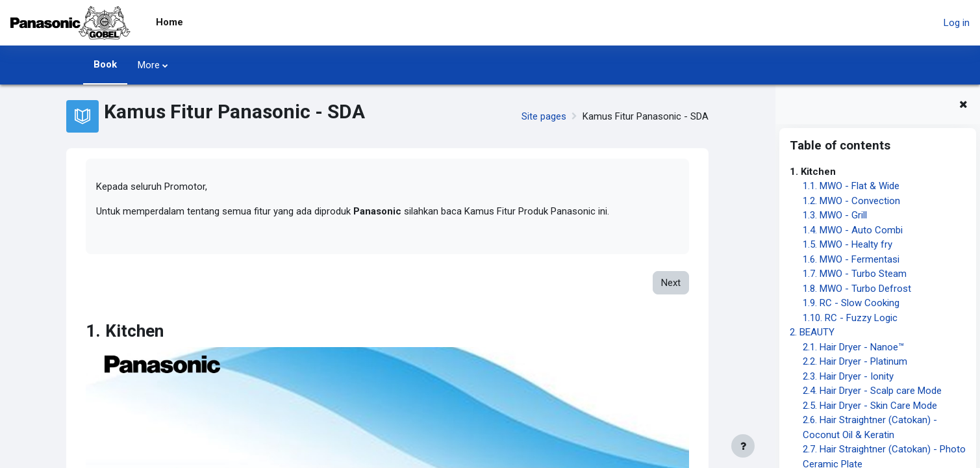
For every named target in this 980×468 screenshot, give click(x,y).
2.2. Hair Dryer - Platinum (855, 361)
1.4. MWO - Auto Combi (853, 230)
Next (671, 283)
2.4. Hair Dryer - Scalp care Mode (872, 391)
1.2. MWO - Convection (851, 201)
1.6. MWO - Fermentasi (851, 259)
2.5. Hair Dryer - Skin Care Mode (870, 406)
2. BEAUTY (812, 332)
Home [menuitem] (170, 22)
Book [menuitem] (105, 64)
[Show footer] (743, 446)
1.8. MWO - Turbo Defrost (857, 289)
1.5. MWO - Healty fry (848, 244)
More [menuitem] (149, 65)
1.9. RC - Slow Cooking (851, 303)
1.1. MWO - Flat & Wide (851, 186)
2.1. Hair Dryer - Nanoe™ (853, 347)
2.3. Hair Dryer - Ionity (848, 376)
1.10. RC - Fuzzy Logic (850, 318)
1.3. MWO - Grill (835, 215)
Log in (957, 23)
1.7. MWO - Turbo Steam (855, 274)
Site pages (544, 116)
